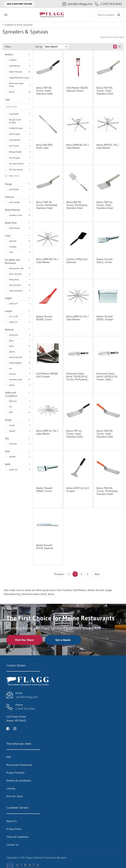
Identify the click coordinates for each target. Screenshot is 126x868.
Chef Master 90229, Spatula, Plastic (77, 89)
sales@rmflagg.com (27, 697)
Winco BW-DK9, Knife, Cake (44, 146)
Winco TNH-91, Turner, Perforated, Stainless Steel (107, 491)
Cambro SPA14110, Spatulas (77, 261)
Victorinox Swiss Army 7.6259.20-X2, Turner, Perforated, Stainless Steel (77, 376)
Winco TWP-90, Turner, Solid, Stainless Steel (105, 91)
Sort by (39, 47)
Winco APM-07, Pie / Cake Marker (108, 146)
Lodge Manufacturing (19, 78)
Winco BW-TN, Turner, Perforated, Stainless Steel (77, 205)
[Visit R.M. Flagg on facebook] (8, 728)
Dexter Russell (15, 72)
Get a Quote (63, 640)
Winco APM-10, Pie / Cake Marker (78, 318)
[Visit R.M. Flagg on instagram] (15, 728)
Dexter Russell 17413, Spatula (44, 547)
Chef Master (15, 66)
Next (97, 574)
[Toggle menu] (6, 15)
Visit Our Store (24, 640)
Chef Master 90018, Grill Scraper (47, 375)
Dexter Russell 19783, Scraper (105, 318)
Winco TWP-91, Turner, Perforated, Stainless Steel (47, 205)
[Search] (109, 15)
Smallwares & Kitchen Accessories (19, 25)
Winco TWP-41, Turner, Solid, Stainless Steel (105, 205)
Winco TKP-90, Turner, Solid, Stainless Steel (44, 91)
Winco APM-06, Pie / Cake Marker (78, 146)
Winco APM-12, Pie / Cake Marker (47, 432)
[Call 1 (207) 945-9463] (108, 4)
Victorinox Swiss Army (16, 85)
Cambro (13, 60)
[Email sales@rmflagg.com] (77, 4)
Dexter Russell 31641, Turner (105, 261)
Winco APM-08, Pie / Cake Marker (47, 261)
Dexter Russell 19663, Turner (44, 489)
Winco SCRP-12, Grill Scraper (78, 489)
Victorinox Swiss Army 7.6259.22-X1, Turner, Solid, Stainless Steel (107, 376)
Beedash (62, 858)
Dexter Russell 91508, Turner (44, 318)
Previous (59, 574)
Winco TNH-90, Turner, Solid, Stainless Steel (105, 434)
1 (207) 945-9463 (25, 709)
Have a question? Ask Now (19, 4)
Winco (12, 92)
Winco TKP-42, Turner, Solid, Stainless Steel (75, 434)
